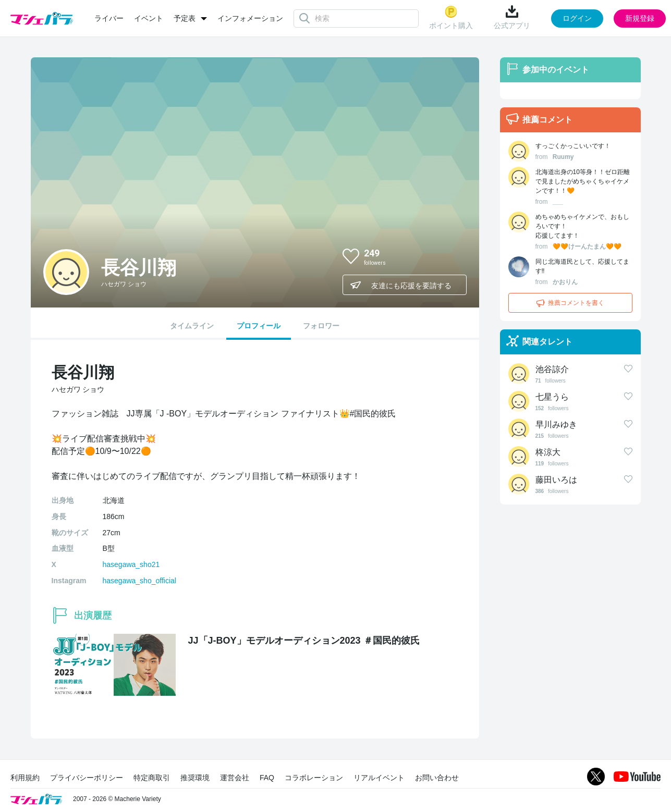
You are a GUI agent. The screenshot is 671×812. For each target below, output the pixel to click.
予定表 (185, 18)
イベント (149, 18)
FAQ (267, 778)
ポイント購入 (451, 17)
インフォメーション (250, 18)
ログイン (577, 18)
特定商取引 (152, 778)
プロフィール (259, 326)
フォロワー (321, 326)
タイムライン (192, 326)
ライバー (109, 18)
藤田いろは (556, 480)
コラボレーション (314, 778)
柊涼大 (548, 452)
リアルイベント (379, 778)
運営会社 (235, 778)
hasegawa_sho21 (131, 564)
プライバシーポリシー (87, 778)
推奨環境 (195, 778)
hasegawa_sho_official (139, 581)
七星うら (552, 397)
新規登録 (640, 18)
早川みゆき (556, 425)
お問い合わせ (437, 778)
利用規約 (25, 778)
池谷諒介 (552, 369)
